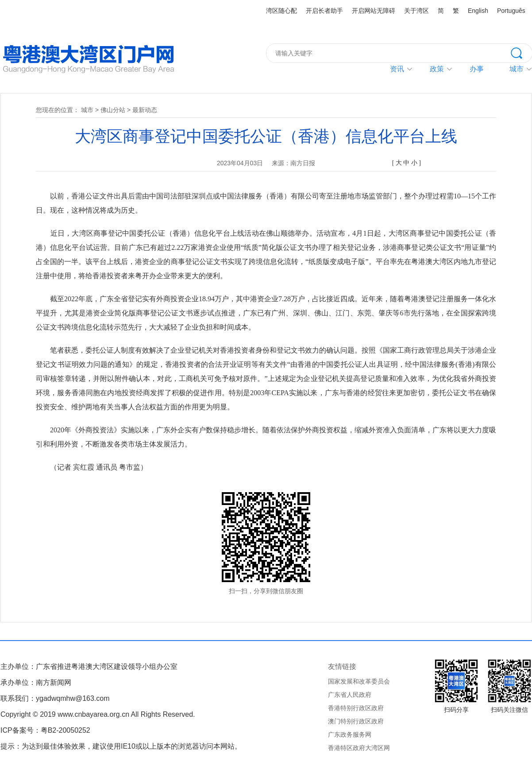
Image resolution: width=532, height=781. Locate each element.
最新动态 (145, 110)
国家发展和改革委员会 (359, 681)
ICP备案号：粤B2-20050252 (45, 730)
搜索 (521, 52)
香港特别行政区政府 (356, 708)
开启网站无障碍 (374, 11)
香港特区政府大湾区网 (359, 748)
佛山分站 (113, 110)
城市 (87, 110)
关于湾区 (416, 11)
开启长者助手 (324, 11)
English (478, 11)
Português (511, 11)
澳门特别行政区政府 (356, 721)
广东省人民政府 (350, 695)
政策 (437, 69)
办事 (477, 69)
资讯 (397, 69)
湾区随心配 (281, 11)
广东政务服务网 (350, 734)
